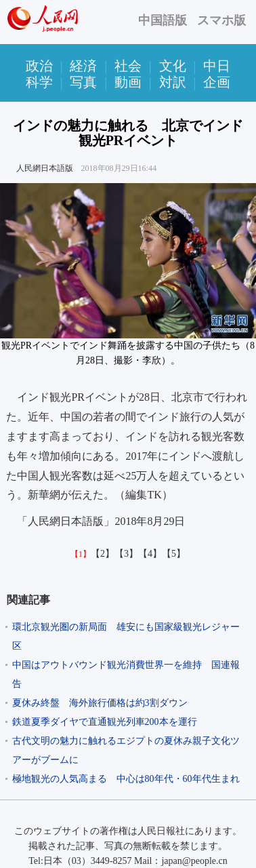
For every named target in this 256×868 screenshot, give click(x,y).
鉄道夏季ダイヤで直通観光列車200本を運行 (105, 722)
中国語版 (163, 20)
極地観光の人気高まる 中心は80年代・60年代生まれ (126, 779)
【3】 (126, 554)
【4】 (150, 554)
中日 (217, 66)
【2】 (103, 554)
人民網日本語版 (45, 168)
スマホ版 (221, 20)
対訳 (173, 82)
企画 (217, 82)
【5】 (174, 554)
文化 (173, 66)
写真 (83, 82)
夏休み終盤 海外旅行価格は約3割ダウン (100, 703)
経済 (83, 66)
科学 (39, 82)
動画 (128, 82)
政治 (39, 66)
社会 (128, 66)
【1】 (81, 554)
